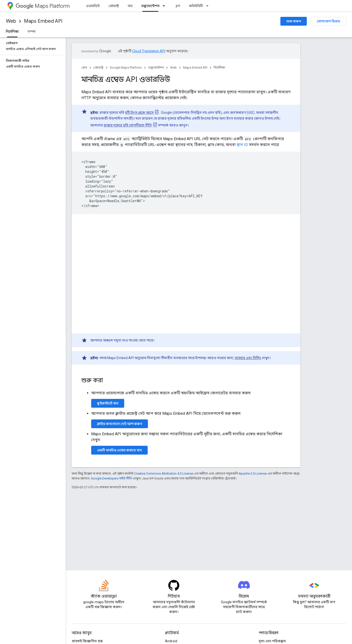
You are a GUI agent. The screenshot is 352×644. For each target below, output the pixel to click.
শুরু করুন (294, 21)
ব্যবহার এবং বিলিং (248, 358)
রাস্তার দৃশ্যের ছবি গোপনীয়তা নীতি (128, 125)
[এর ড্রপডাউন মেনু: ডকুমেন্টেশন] (165, 6)
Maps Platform (43, 6)
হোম (84, 68)
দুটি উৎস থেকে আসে (139, 113)
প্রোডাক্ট (114, 6)
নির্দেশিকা (219, 68)
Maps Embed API (43, 21)
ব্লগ (178, 6)
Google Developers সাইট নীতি (112, 478)
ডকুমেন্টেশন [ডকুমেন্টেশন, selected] (150, 6)
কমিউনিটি (196, 6)
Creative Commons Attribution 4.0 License (164, 473)
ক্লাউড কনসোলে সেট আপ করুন (120, 424)
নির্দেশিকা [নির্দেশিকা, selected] (12, 31)
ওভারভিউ (93, 6)
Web (11, 21)
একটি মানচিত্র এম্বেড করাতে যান (119, 450)
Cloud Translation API (149, 51)
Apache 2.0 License (253, 473)
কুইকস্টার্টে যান (108, 403)
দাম (130, 6)
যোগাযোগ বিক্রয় (328, 21)
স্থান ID (242, 145)
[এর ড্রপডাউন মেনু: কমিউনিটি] (209, 6)
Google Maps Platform (126, 68)
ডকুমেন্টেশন (156, 68)
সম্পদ (31, 31)
